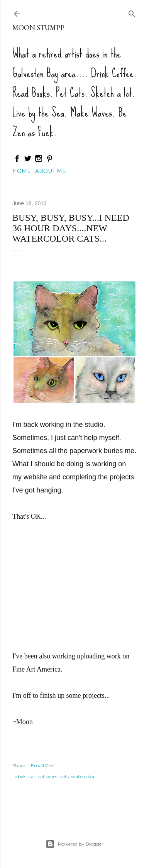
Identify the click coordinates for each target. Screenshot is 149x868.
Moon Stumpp (38, 28)
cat (32, 776)
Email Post (43, 766)
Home (22, 171)
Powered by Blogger (74, 844)
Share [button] (19, 766)
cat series (48, 776)
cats (64, 776)
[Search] (132, 12)
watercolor (83, 776)
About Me (51, 171)
